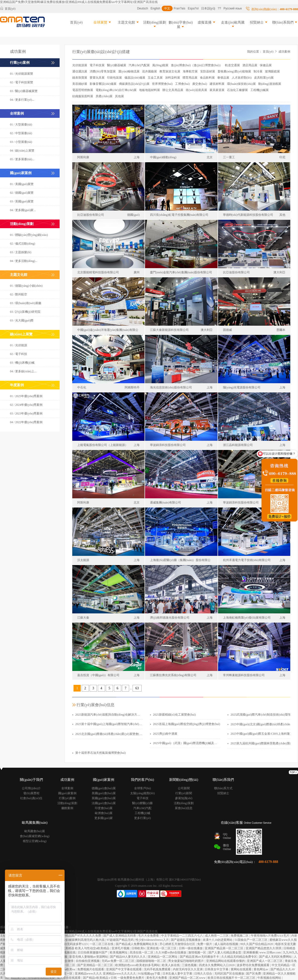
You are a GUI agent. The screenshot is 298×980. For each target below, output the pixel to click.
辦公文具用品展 (173, 90)
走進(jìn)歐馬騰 (233, 24)
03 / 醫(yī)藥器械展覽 (24, 91)
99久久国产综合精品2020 (257, 944)
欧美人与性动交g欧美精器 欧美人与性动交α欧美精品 (75, 948)
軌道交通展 (232, 65)
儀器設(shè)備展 (135, 78)
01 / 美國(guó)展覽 (22, 184)
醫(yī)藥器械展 (117, 65)
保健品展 (266, 65)
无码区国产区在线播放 (230, 974)
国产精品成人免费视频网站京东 (137, 944)
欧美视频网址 (119, 952)
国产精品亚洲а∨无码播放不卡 (200, 957)
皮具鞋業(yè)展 (264, 78)
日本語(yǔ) (208, 8)
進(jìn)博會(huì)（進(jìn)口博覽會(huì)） (197, 65)
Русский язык (233, 8)
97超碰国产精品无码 (121, 940)
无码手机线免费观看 (158, 969)
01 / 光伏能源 (19, 345)
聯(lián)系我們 (285, 22)
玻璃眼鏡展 (272, 71)
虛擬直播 (207, 22)
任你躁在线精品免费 (42, 978)
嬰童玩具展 (97, 78)
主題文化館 (129, 22)
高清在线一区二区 (142, 952)
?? (219, 8)
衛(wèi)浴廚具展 (196, 90)
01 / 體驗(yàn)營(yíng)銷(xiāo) (29, 235)
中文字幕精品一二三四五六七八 (182, 936)
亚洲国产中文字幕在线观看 (124, 969)
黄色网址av (261, 969)
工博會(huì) (182, 84)
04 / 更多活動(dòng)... (24, 261)
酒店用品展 (250, 65)
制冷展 (258, 71)
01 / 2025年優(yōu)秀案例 (26, 396)
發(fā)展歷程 (31, 793)
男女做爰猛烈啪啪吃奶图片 (186, 961)
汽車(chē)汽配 (142, 808)
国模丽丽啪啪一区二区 (152, 961)
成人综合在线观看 (69, 978)
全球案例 (67, 788)
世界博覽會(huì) (162, 84)
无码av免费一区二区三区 (118, 961)
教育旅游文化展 (170, 71)
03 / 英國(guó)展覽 (22, 201)
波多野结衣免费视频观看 (253, 965)
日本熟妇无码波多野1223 (72, 944)
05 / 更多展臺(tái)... (22, 159)
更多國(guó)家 (104, 818)
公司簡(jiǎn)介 (31, 788)
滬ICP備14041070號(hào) (185, 880)
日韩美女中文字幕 (217, 969)
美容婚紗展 (80, 84)
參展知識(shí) (184, 798)
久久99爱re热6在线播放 (171, 952)
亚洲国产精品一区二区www (188, 978)
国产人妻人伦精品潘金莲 (225, 952)
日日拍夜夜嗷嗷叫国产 (93, 952)
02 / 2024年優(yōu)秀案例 (26, 405)
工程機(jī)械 (142, 813)
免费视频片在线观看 (91, 969)
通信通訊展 (80, 71)
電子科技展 (97, 65)
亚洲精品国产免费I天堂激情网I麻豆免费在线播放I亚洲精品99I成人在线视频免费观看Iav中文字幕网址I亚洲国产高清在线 (79, 2)
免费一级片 (205, 944)
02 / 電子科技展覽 (21, 82)
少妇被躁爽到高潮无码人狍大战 (84, 940)
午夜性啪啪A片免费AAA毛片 (270, 936)
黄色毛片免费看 (157, 978)
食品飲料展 (207, 78)
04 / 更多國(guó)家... (23, 210)
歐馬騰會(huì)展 (35, 831)
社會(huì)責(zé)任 (31, 798)
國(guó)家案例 (67, 793)
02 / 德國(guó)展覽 (22, 193)
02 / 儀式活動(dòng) (22, 244)
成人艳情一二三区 (217, 936)
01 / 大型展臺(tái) (21, 125)
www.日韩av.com (270, 952)
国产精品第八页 (16, 978)
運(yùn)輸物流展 (129, 71)
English (155, 8)
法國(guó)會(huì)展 (104, 803)
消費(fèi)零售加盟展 (103, 71)
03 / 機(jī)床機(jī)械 (22, 363)
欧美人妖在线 (171, 965)
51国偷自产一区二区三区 (251, 940)
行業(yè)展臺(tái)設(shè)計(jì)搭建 (101, 52)
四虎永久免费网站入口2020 (217, 965)
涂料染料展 (173, 78)
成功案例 (284, 52)
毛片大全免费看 (149, 936)
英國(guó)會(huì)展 (104, 798)
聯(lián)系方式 (223, 788)
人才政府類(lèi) (242, 78)
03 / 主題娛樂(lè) (21, 252)
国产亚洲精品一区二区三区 (95, 965)
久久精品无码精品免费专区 (240, 957)
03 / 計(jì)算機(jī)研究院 (25, 312)
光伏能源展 (80, 65)
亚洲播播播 (251, 952)
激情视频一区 (198, 952)
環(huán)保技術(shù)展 (241, 84)
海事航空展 (190, 71)
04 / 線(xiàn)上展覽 (22, 151)
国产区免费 (254, 974)
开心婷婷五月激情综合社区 (178, 944)
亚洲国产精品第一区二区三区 (224, 948)
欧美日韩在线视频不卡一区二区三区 (232, 978)
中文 (167, 8)
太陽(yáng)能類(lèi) (142, 793)
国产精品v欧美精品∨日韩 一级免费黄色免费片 (114, 978)
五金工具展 (155, 78)
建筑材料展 (217, 84)
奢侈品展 (223, 78)
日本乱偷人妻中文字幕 (178, 974)
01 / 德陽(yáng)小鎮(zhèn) (26, 286)
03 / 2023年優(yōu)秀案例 (26, 413)
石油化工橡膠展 (237, 90)
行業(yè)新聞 (184, 793)
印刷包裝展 (114, 78)
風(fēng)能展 (160, 65)
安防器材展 (208, 71)
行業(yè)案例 (67, 798)
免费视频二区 (240, 936)
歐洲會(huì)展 (104, 813)
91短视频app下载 (149, 974)
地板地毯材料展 (149, 90)
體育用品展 (190, 78)
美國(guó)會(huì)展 (104, 793)
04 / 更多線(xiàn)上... (23, 371)
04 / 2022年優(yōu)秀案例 (26, 422)
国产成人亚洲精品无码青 (120, 936)
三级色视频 (190, 965)
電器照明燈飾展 (83, 90)
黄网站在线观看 (242, 969)
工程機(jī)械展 (260, 90)
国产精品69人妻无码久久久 (128, 957)
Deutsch (143, 8)
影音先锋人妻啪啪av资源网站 (89, 957)
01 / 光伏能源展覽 (21, 74)
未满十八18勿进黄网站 (218, 940)
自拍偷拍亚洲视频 (88, 961)
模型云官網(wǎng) (35, 841)
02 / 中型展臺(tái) (21, 133)
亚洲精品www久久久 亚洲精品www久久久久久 (106, 974)
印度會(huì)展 (104, 808)
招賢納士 (259, 22)
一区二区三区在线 (102, 944)
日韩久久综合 (204, 974)
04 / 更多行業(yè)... (22, 100)
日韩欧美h (138, 948)
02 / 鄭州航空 (19, 294)
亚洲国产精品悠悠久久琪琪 (264, 948)
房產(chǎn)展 (104, 96)
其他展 (119, 96)
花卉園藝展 (149, 71)
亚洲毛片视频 (121, 948)
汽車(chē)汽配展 (139, 65)
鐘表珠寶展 (80, 78)
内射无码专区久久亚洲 (188, 969)
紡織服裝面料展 (83, 96)
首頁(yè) (8, 9)
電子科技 (143, 798)
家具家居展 (217, 90)
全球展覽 (103, 22)
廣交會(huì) (200, 84)
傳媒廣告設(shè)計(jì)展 (134, 84)
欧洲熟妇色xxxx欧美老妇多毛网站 (138, 965)
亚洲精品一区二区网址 (163, 957)
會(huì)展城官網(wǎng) (35, 836)
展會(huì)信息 (184, 808)
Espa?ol (193, 8)
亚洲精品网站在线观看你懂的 (226, 961)
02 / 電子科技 (19, 354)
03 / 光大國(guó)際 (22, 320)
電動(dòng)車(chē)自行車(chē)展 (116, 90)
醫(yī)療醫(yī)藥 (142, 803)
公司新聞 (184, 788)
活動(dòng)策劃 (155, 24)
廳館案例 (67, 808)
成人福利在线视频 (227, 944)
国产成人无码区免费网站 (276, 957)
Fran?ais (180, 8)
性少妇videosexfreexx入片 (152, 940)
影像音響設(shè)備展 (103, 84)
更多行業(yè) (142, 818)
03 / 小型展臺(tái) (21, 142)
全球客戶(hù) (143, 788)
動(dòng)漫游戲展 (270, 84)
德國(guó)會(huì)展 (104, 788)
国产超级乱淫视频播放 (186, 940)
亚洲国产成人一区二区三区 (265, 961)
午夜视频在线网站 (270, 978)
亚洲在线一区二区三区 (162, 948)
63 (137, 688)
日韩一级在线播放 (191, 948)
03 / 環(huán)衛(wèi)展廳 (26, 303)
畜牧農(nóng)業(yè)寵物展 (234, 71)
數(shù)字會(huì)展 (181, 25)
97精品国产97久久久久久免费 (82, 936)
